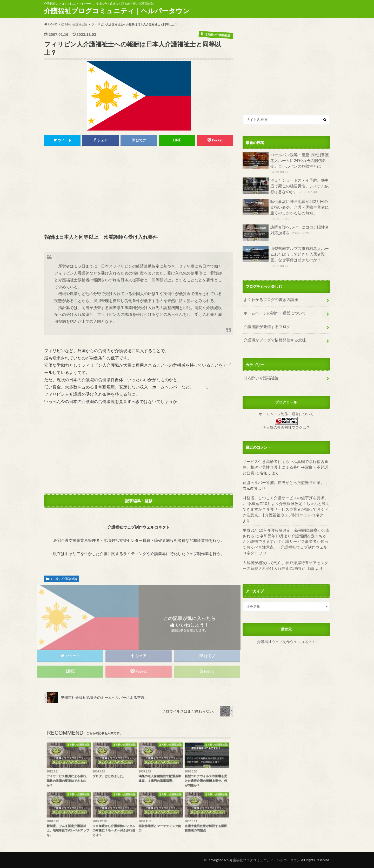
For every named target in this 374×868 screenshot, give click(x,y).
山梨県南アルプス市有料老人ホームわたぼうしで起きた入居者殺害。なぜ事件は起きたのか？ (286, 253)
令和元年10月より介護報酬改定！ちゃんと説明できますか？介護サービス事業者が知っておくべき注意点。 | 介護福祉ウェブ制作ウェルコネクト (285, 502)
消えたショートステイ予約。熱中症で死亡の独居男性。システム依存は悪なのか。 (286, 186)
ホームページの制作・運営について (273, 308)
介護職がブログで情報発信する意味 (273, 334)
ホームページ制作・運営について (286, 408)
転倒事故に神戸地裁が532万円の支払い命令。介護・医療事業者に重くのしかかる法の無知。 (286, 210)
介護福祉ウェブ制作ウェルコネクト (286, 623)
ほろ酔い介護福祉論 (63, 579)
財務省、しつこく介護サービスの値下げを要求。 (283, 491)
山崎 (299, 550)
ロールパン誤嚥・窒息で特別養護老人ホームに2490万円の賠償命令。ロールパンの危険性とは (286, 163)
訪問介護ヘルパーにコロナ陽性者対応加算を (286, 232)
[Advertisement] (139, 190)
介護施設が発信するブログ (265, 321)
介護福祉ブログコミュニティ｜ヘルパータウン (117, 11)
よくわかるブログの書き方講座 (269, 294)
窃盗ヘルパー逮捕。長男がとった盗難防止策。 (281, 476)
